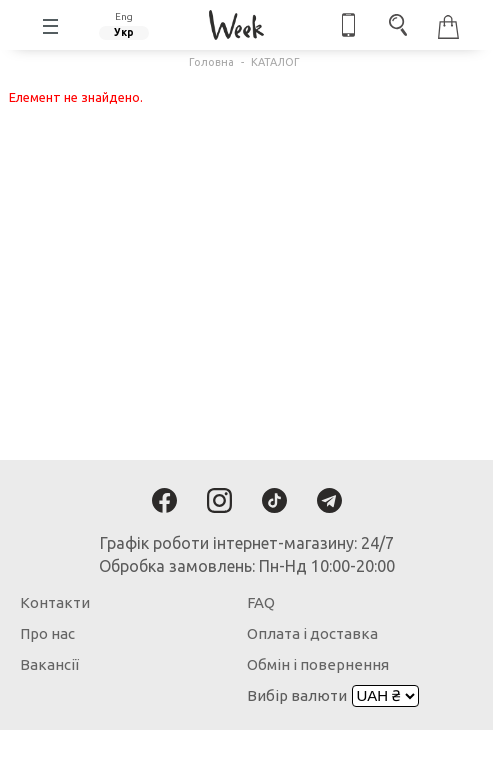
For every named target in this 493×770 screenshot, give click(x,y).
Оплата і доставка (312, 633)
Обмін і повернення (318, 664)
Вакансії (49, 664)
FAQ (261, 602)
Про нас (47, 633)
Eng (124, 16)
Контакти (55, 602)
